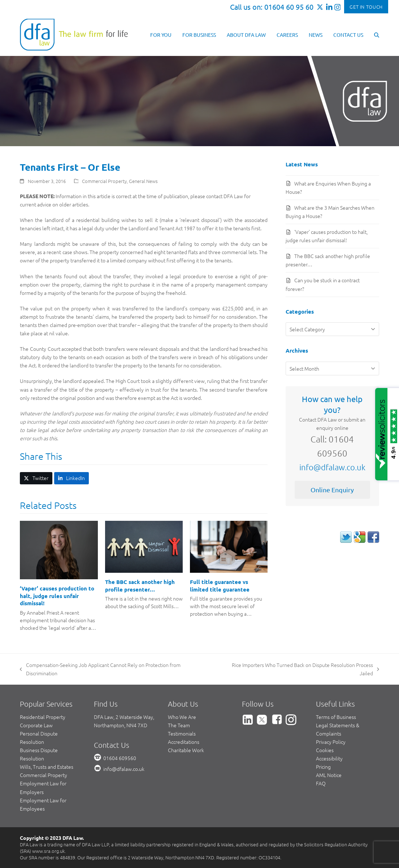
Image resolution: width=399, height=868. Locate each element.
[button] (377, 34)
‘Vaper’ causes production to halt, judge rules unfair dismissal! (57, 596)
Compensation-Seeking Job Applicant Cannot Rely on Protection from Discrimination (100, 669)
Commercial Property (104, 181)
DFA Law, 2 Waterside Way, (124, 717)
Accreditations (184, 742)
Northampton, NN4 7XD (121, 725)
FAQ (321, 783)
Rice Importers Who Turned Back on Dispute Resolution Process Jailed (299, 669)
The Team (179, 725)
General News (143, 181)
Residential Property (43, 717)
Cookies (325, 750)
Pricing (323, 767)
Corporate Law (36, 725)
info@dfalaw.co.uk (332, 467)
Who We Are (182, 717)
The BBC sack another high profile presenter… (140, 586)
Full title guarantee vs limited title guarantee (220, 586)
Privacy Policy (331, 742)
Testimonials (182, 733)
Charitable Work (186, 750)
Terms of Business (336, 717)
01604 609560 (120, 758)
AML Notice (329, 775)
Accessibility (329, 758)
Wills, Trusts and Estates (47, 767)
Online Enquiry (332, 490)
